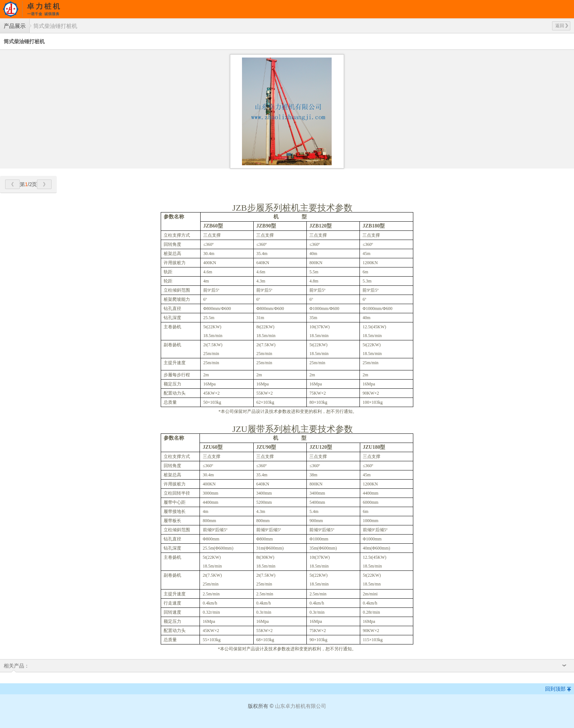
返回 (562, 26)
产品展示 (15, 26)
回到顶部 (555, 689)
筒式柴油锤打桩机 (55, 26)
